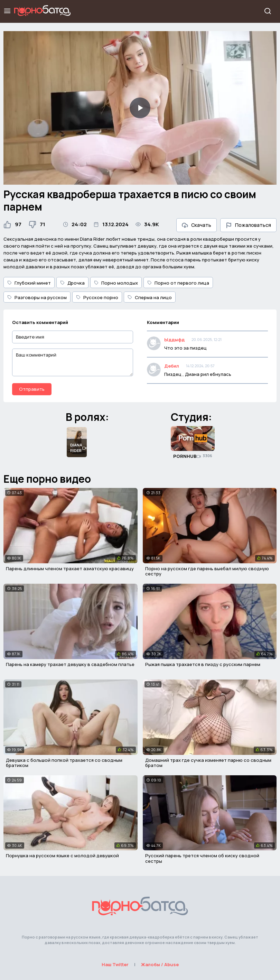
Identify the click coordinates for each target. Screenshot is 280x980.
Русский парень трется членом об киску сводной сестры (202, 858)
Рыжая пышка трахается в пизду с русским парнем (203, 664)
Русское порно (97, 297)
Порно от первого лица (178, 283)
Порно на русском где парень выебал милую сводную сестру (207, 571)
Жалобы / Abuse (160, 964)
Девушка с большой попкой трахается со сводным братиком (64, 763)
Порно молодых (116, 283)
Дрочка (72, 283)
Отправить (32, 389)
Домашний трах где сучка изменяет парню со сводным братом (208, 763)
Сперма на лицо (150, 297)
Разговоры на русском (37, 297)
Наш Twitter (115, 964)
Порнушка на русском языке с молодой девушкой (62, 856)
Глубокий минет (29, 283)
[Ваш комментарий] (73, 362)
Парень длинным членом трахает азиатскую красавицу (70, 568)
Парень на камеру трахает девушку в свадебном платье (70, 664)
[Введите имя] (73, 337)
